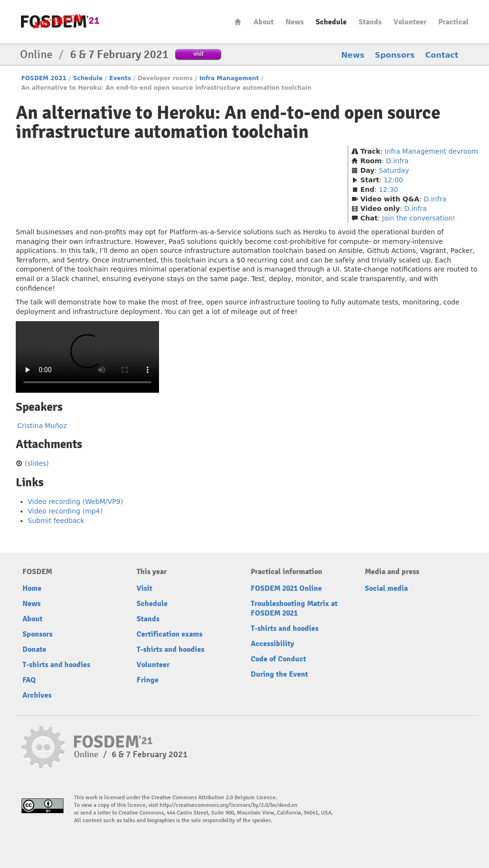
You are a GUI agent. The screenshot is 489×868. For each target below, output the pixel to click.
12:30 (388, 189)
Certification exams (170, 634)
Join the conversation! (419, 218)
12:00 (393, 180)
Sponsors (395, 55)
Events (120, 78)
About (264, 22)
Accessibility (272, 644)
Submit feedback (56, 521)
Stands (370, 22)
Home (238, 22)
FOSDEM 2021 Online (286, 588)
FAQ (29, 680)
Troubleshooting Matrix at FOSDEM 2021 (294, 608)
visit (198, 54)
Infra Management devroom (431, 151)
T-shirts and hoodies (56, 665)
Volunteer (410, 22)
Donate (34, 649)
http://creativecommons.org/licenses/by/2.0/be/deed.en (229, 805)
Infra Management (229, 78)
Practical (453, 22)
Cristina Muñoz (42, 426)
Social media (386, 588)
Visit (144, 588)
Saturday (394, 170)
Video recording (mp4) (65, 511)
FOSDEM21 (60, 22)
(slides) (37, 463)
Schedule (331, 22)
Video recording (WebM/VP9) (75, 502)
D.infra (397, 161)
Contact (442, 55)
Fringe (148, 680)
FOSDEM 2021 (44, 78)
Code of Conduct (278, 659)
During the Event (279, 674)
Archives (37, 695)
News (295, 22)
